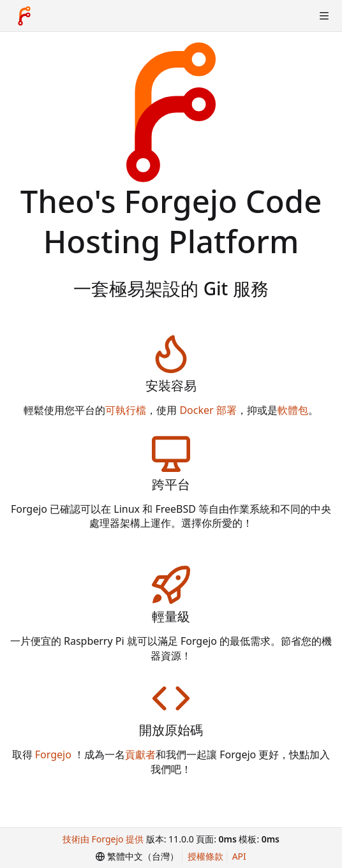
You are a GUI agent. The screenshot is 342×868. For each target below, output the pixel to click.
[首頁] (24, 16)
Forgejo (53, 754)
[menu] (137, 857)
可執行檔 (126, 410)
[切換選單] (324, 16)
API (239, 856)
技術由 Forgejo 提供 (103, 839)
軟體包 (293, 410)
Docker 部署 (208, 410)
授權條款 (205, 856)
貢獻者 (140, 754)
